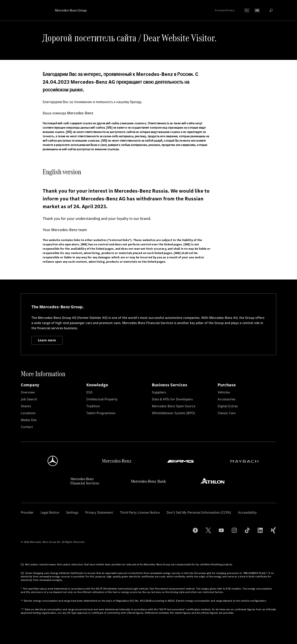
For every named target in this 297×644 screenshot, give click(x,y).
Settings (72, 512)
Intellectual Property (102, 399)
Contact (27, 427)
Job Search (29, 399)
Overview (28, 392)
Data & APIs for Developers (172, 399)
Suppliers (159, 392)
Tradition (93, 406)
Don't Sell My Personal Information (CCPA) (199, 512)
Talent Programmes (101, 413)
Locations (28, 413)
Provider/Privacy (225, 10)
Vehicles (224, 392)
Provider (27, 512)
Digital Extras (228, 406)
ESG (89, 392)
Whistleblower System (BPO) (173, 413)
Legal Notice (50, 512)
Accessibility (247, 512)
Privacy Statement (99, 512)
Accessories (226, 399)
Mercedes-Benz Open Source (174, 406)
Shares (26, 406)
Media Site (29, 420)
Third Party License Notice (140, 512)
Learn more (47, 340)
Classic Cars (227, 413)
